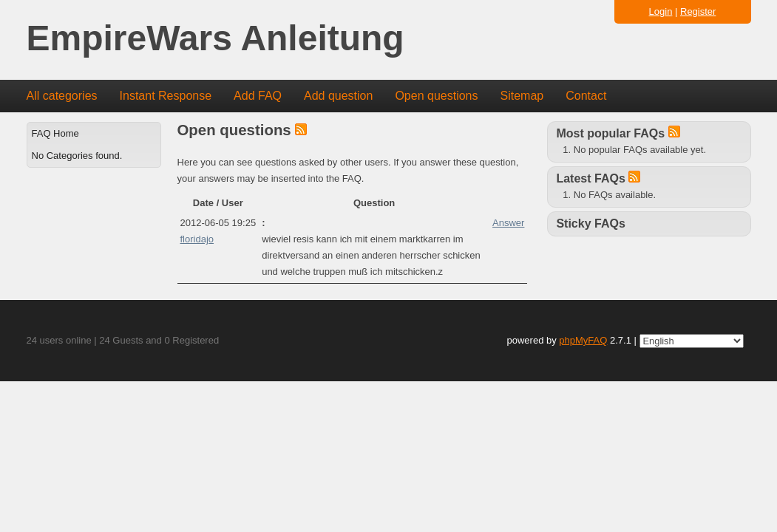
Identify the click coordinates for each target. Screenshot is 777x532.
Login (661, 11)
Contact (586, 96)
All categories (62, 96)
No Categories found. (77, 156)
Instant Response (166, 96)
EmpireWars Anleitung (216, 39)
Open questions (436, 96)
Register (698, 11)
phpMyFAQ (583, 340)
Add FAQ (258, 96)
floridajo (197, 239)
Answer (508, 223)
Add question (338, 96)
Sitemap (522, 96)
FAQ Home (55, 133)
